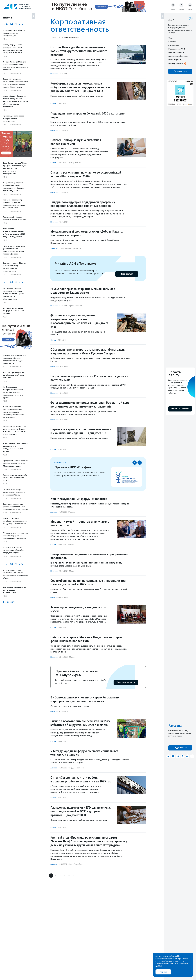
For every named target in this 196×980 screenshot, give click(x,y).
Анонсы (54, 248)
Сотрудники (174, 45)
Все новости (9, 602)
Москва (72, 512)
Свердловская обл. (76, 768)
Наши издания (175, 60)
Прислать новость (126, 682)
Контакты (173, 42)
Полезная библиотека (178, 56)
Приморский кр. (75, 163)
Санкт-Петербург (76, 864)
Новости (54, 74)
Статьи (53, 104)
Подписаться (127, 274)
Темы (53, 37)
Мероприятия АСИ (177, 49)
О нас (171, 38)
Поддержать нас (176, 63)
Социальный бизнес (70, 37)
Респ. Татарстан (75, 248)
